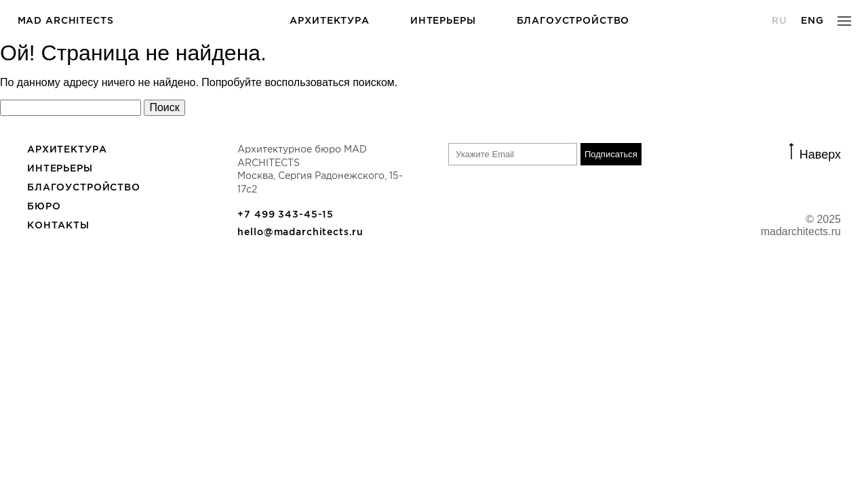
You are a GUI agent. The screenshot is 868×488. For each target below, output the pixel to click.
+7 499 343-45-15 (285, 214)
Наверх (820, 154)
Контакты (58, 225)
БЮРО (44, 206)
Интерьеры (443, 20)
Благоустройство (573, 20)
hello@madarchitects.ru (300, 232)
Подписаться (611, 154)
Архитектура (329, 20)
